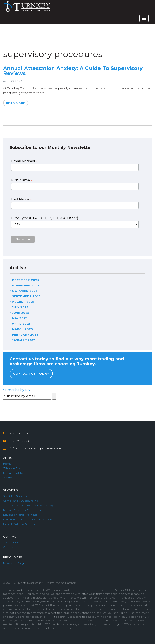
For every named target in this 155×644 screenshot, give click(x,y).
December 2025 (26, 280)
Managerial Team (15, 473)
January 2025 (24, 340)
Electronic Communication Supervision (31, 519)
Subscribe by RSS (17, 390)
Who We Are (12, 468)
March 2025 (22, 329)
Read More (16, 103)
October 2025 (25, 291)
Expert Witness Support (20, 524)
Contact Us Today (31, 374)
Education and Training (20, 515)
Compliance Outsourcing (21, 501)
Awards (8, 478)
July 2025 (20, 307)
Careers (8, 547)
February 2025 (25, 334)
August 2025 (23, 302)
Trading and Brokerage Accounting (28, 505)
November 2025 (26, 285)
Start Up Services (15, 496)
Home (7, 464)
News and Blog (14, 563)
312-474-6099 (20, 441)
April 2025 (21, 323)
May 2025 (20, 318)
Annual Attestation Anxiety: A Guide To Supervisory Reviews (73, 71)
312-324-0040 (19, 433)
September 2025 (26, 296)
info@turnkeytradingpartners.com (35, 448)
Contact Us (11, 542)
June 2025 (21, 313)
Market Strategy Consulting (23, 510)
